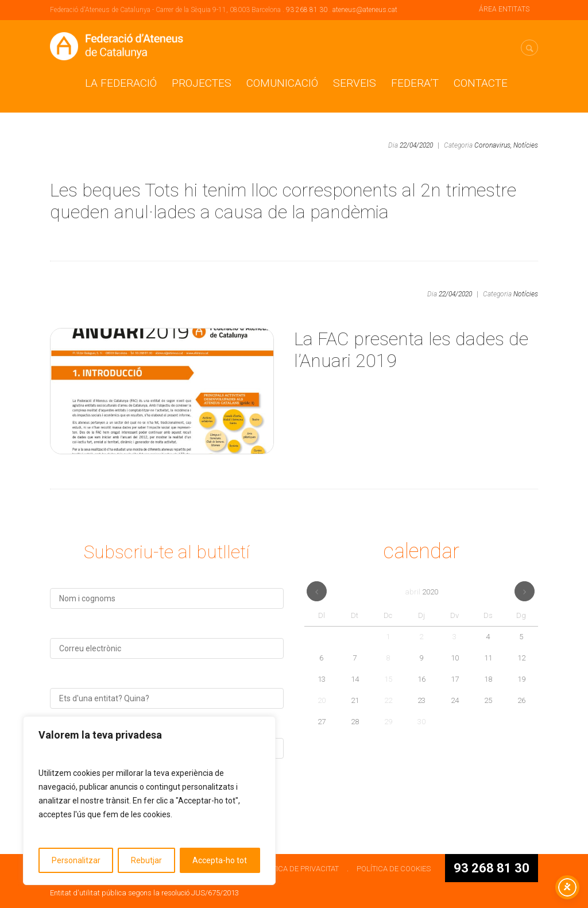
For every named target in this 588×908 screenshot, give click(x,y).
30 (421, 722)
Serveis (355, 83)
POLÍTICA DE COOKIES (394, 869)
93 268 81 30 (307, 10)
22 (388, 700)
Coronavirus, (493, 145)
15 (388, 679)
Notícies (526, 145)
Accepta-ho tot (220, 860)
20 (322, 700)
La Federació (121, 83)
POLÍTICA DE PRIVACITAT (298, 869)
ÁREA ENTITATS (504, 9)
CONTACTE (481, 83)
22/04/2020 (416, 145)
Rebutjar (146, 860)
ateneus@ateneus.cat (365, 10)
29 (388, 722)
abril (421, 592)
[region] (149, 801)
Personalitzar (76, 860)
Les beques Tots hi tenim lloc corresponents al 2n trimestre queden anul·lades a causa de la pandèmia (283, 201)
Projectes (202, 83)
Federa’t (415, 83)
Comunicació (282, 83)
